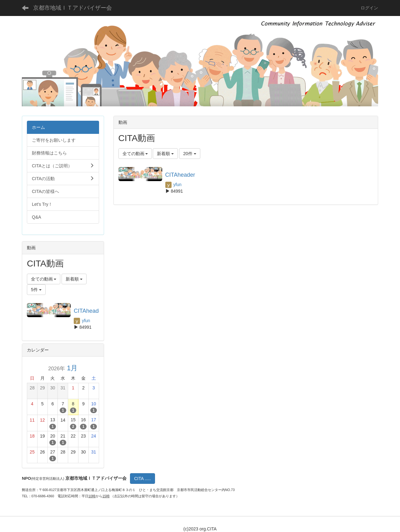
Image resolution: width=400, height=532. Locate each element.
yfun (173, 185)
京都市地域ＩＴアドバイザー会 (72, 8)
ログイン (369, 8)
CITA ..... (142, 479)
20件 (190, 154)
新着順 (165, 154)
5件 (36, 290)
